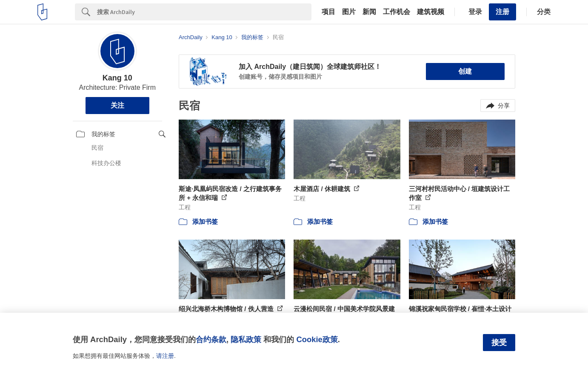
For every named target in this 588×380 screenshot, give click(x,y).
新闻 (369, 12)
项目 (328, 12)
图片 (349, 12)
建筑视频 (431, 12)
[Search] (204, 12)
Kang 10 (117, 78)
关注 (117, 105)
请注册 (165, 356)
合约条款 (211, 339)
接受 (499, 343)
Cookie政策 (317, 339)
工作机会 (397, 12)
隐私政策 (246, 339)
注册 (502, 12)
